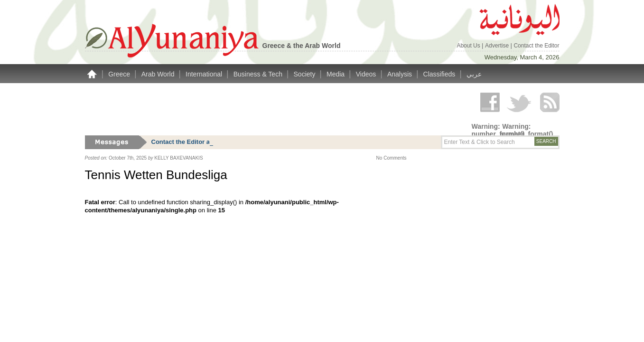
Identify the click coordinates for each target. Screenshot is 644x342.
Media (336, 74)
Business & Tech (259, 74)
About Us (469, 46)
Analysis (401, 74)
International (205, 74)
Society (306, 74)
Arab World (159, 74)
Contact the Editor (536, 46)
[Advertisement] (258, 109)
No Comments (392, 158)
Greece (120, 74)
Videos (367, 74)
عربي (474, 74)
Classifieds (440, 74)
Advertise (498, 46)
